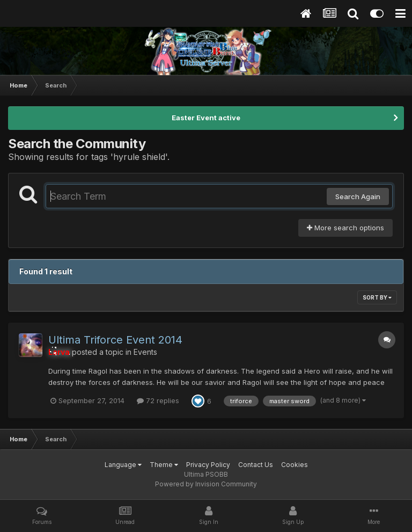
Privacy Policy (208, 465)
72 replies (158, 400)
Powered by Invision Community (206, 484)
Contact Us (256, 465)
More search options (345, 228)
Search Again (358, 196)
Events (145, 352)
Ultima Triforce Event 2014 (115, 340)
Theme (164, 465)
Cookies (295, 465)
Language (123, 465)
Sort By (377, 297)
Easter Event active (206, 118)
